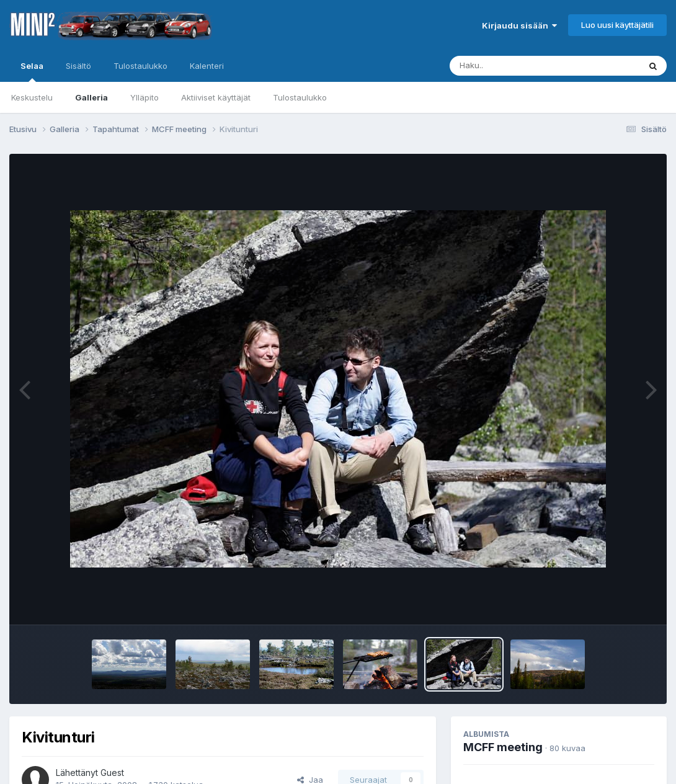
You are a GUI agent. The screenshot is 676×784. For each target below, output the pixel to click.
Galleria (91, 97)
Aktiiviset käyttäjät (216, 97)
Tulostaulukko (300, 97)
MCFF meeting (503, 747)
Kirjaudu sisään (519, 25)
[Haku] (522, 66)
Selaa (32, 71)
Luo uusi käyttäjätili (617, 25)
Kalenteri (207, 66)
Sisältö (78, 66)
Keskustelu (32, 97)
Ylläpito (145, 97)
